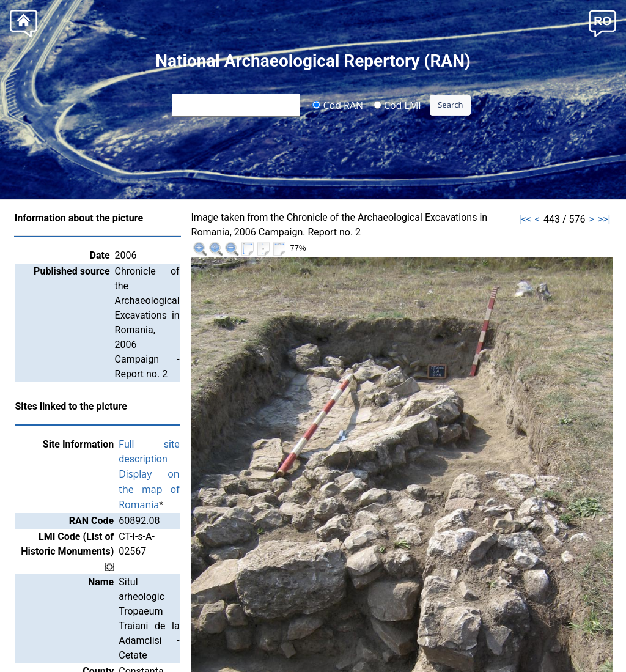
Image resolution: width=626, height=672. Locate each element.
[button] (602, 22)
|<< (525, 219)
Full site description (173, 371)
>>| (604, 219)
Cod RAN (338, 105)
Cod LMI (397, 105)
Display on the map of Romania (202, 386)
